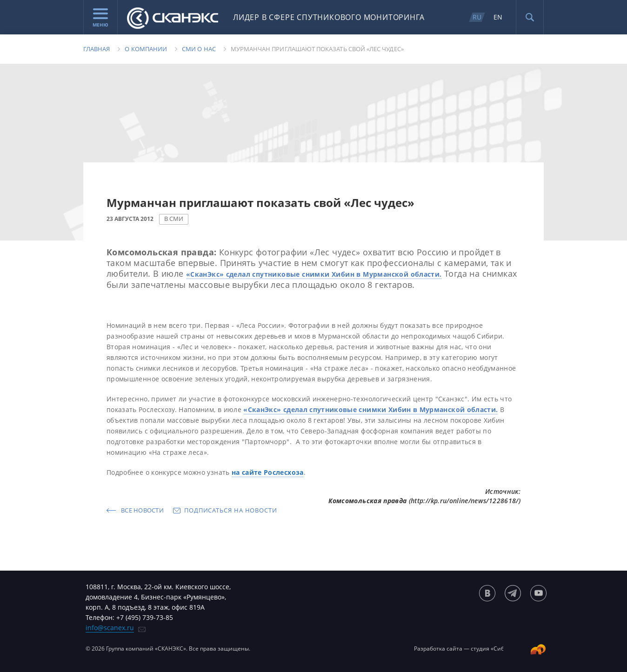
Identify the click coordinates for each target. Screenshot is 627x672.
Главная (97, 49)
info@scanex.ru (110, 628)
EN (498, 17)
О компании (146, 49)
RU (477, 17)
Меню (100, 18)
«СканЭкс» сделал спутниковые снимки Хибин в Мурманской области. (314, 274)
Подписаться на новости (231, 510)
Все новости (142, 510)
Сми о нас (199, 49)
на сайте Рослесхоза (268, 472)
